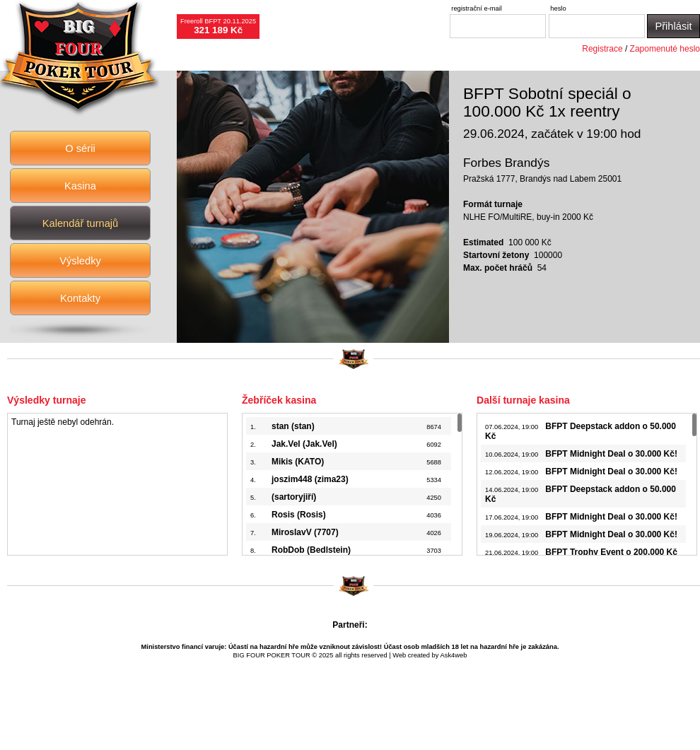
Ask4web (454, 655)
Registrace (602, 49)
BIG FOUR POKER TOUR (272, 655)
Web (399, 655)
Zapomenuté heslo (665, 49)
